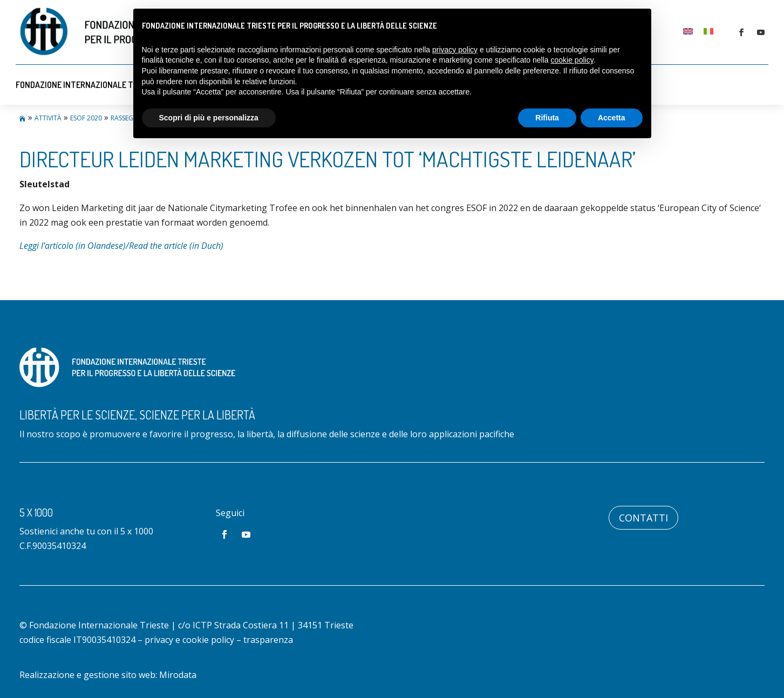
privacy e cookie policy (189, 640)
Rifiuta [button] (547, 118)
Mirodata (178, 675)
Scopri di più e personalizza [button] (209, 118)
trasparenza (268, 640)
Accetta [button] (612, 118)
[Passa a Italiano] (708, 31)
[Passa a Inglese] (688, 31)
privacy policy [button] (455, 50)
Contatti (643, 518)
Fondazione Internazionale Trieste (87, 85)
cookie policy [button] (572, 60)
